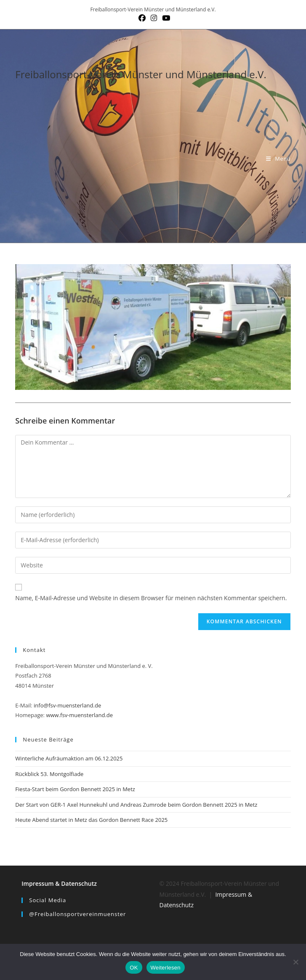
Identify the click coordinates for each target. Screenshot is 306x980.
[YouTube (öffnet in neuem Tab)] (165, 18)
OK (134, 968)
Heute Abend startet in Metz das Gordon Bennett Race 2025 (91, 820)
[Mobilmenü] (278, 159)
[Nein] (295, 962)
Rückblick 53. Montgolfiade (49, 774)
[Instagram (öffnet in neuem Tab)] (154, 18)
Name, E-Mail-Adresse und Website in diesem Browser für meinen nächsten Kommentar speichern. (151, 598)
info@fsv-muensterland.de (67, 705)
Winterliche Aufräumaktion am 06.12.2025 (69, 758)
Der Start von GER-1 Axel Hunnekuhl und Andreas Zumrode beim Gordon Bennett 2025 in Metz (136, 805)
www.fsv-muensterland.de (79, 715)
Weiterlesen (166, 968)
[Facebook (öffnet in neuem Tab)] (142, 18)
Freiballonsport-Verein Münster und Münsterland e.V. (141, 74)
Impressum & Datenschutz (59, 883)
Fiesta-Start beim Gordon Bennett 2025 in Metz (75, 789)
